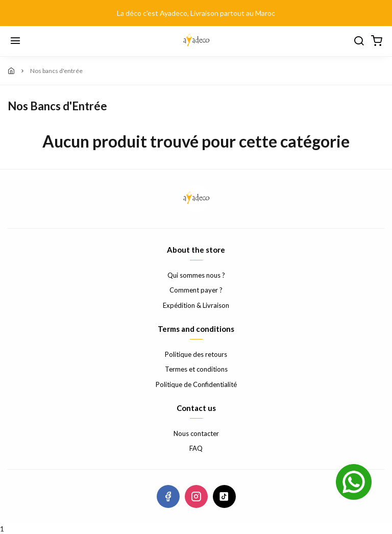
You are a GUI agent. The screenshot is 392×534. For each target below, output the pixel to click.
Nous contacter (196, 433)
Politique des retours (196, 354)
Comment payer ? (196, 290)
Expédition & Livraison (196, 305)
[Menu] (15, 41)
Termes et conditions (196, 369)
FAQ (196, 448)
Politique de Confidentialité (196, 384)
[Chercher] (359, 41)
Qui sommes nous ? (196, 275)
